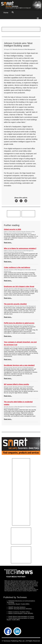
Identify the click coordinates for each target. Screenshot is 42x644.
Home (6, 13)
